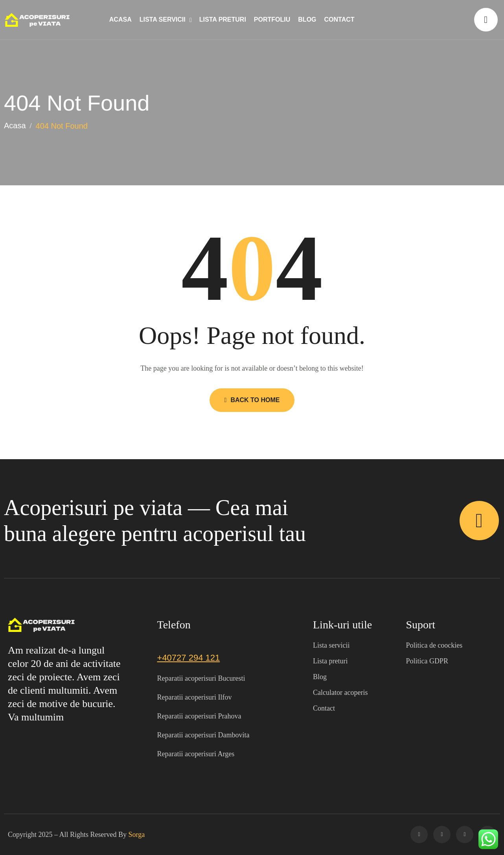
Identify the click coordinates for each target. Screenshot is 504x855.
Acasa (120, 19)
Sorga (137, 835)
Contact (339, 19)
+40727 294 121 (189, 658)
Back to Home (252, 400)
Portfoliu (272, 19)
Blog (307, 19)
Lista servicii (163, 19)
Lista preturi (223, 19)
